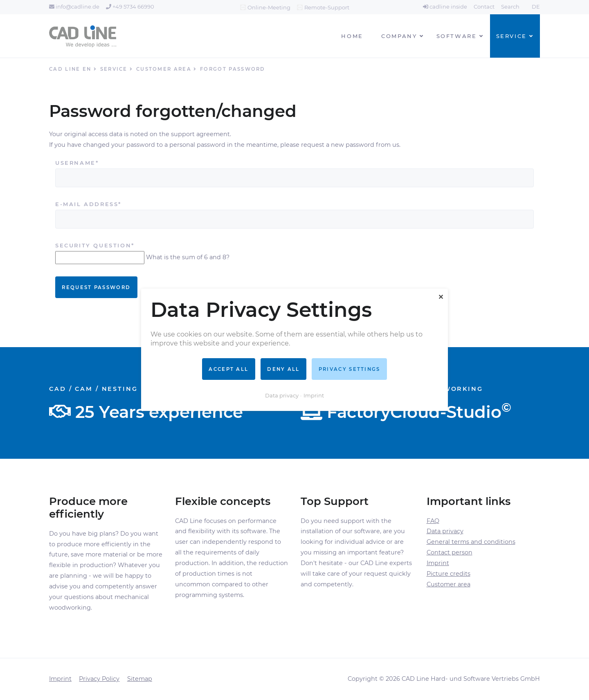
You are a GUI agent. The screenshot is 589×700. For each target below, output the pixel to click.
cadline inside (445, 7)
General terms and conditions (471, 542)
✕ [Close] (441, 297)
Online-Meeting (269, 7)
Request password (96, 287)
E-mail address (88, 204)
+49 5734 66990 (130, 7)
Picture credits (448, 574)
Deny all (283, 369)
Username (78, 163)
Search (510, 7)
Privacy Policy (99, 679)
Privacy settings (350, 369)
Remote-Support (327, 7)
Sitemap (140, 679)
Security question (95, 246)
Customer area (448, 584)
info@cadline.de (74, 7)
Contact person (450, 552)
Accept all (228, 369)
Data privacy (445, 531)
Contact (484, 7)
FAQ (433, 521)
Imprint (438, 563)
